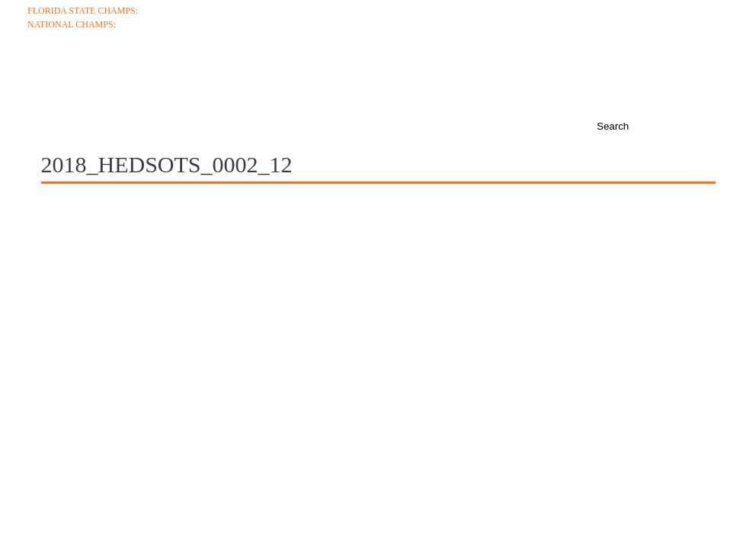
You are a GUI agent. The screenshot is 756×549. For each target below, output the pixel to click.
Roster (323, 78)
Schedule (232, 78)
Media (515, 78)
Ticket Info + (697, 11)
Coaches (135, 78)
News (586, 78)
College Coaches (685, 24)
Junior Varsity (692, 38)
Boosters (669, 78)
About (50, 78)
